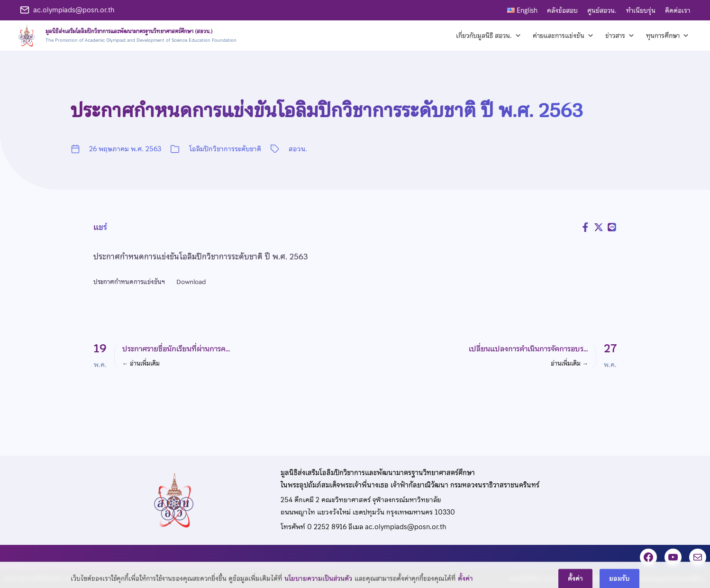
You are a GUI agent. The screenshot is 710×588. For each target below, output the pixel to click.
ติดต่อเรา (678, 10)
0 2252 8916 (327, 527)
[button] (219, 356)
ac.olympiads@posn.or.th (74, 10)
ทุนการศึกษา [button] (668, 36)
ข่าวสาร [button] (620, 36)
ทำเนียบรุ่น (641, 10)
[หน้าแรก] (126, 36)
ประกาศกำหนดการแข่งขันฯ (129, 282)
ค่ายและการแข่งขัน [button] (563, 36)
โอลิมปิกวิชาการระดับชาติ (225, 149)
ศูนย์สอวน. (602, 10)
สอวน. (298, 149)
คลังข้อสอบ (562, 10)
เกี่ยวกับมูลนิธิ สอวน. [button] (489, 36)
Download (191, 282)
